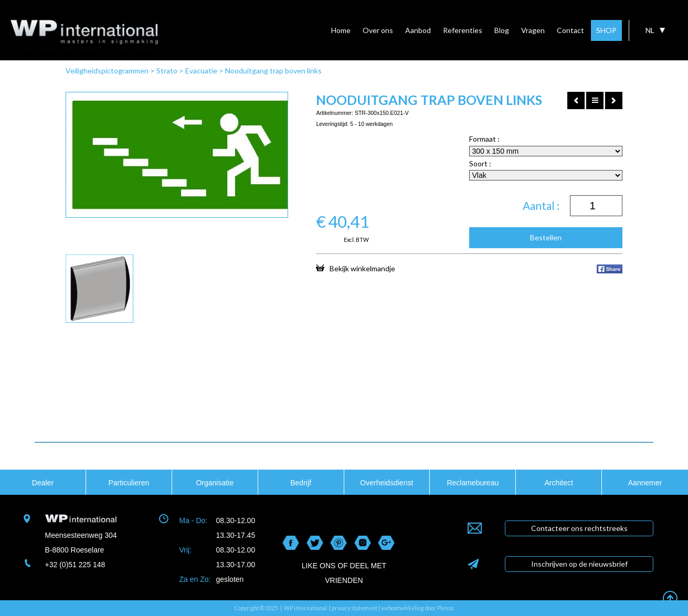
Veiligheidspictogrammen (107, 71)
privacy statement (354, 608)
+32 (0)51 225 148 (75, 565)
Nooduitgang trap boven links (273, 71)
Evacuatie (201, 71)
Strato (167, 71)
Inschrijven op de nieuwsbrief (579, 564)
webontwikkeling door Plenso (417, 608)
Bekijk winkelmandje (356, 268)
